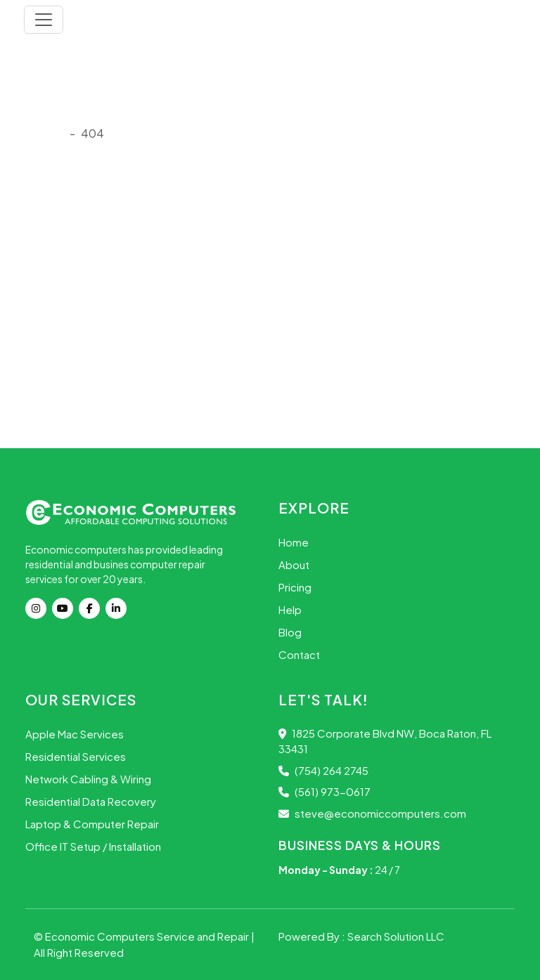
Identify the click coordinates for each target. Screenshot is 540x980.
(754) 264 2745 (323, 770)
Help (290, 609)
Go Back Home (70, 383)
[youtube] (65, 608)
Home (294, 542)
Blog (290, 632)
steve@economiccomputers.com (372, 813)
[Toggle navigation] (44, 20)
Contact (299, 654)
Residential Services (76, 756)
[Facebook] (92, 608)
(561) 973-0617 (324, 791)
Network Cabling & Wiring (88, 779)
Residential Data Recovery (91, 801)
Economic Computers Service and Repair (148, 936)
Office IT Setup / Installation (93, 846)
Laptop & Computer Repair (92, 824)
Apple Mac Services (75, 734)
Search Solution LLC (396, 936)
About (294, 564)
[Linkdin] (119, 608)
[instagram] (39, 608)
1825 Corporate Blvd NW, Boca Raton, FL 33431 (385, 741)
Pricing (295, 587)
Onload (45, 133)
